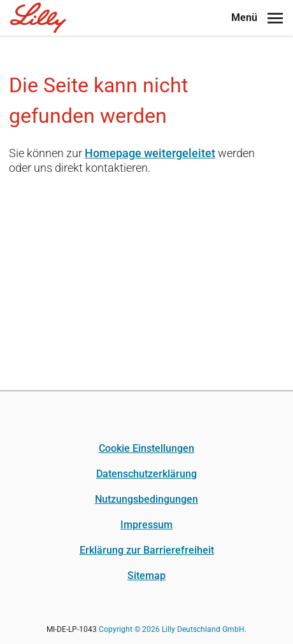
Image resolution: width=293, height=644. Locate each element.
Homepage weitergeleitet (150, 153)
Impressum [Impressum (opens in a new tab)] (146, 525)
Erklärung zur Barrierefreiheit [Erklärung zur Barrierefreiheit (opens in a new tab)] (147, 550)
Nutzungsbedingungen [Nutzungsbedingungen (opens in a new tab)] (146, 499)
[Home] (38, 18)
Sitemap (146, 576)
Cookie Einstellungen (146, 448)
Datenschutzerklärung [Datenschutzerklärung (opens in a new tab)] (146, 474)
